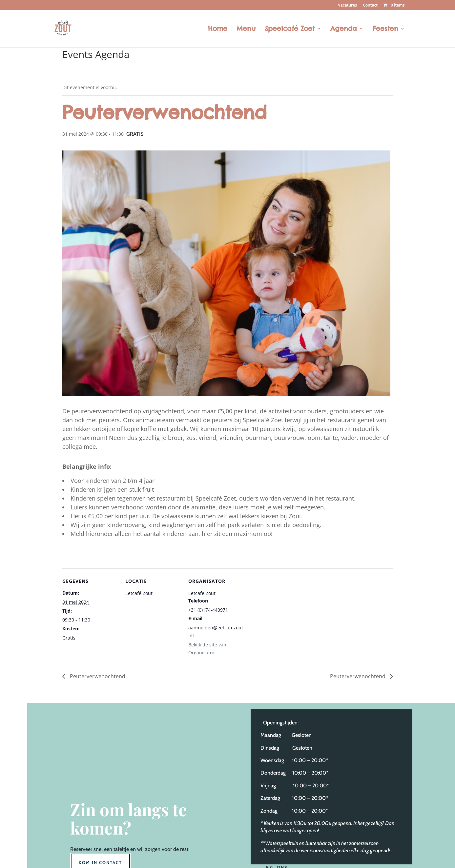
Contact (370, 6)
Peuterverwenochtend (97, 676)
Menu (246, 29)
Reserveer (81, 849)
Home (218, 29)
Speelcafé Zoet (290, 29)
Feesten (385, 29)
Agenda (344, 29)
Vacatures (347, 6)
